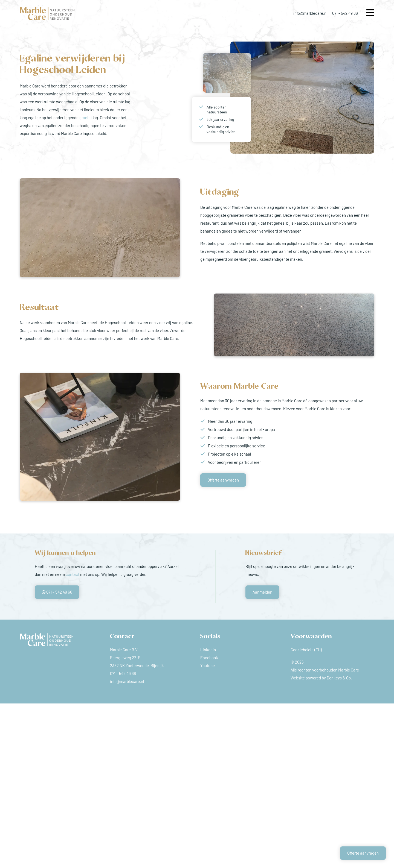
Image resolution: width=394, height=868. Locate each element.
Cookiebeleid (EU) (306, 650)
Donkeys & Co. (339, 678)
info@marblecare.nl (310, 13)
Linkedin (208, 650)
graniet (86, 118)
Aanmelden (262, 592)
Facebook (209, 658)
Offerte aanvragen (223, 480)
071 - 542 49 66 (345, 13)
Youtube (208, 665)
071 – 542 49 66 (57, 592)
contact (73, 574)
